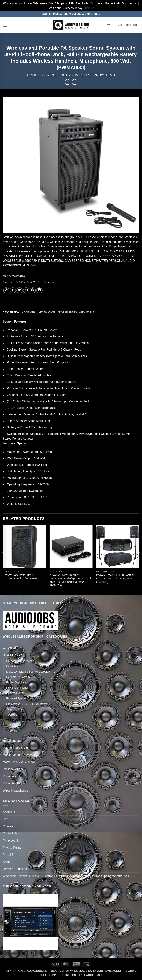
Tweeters (12, 715)
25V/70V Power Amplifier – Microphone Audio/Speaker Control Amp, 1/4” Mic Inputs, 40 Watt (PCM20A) (70, 580)
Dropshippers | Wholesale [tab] (76, 312)
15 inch (14, 731)
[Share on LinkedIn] (39, 290)
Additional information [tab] (38, 312)
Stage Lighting (15, 709)
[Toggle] (137, 648)
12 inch (14, 725)
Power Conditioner (17, 688)
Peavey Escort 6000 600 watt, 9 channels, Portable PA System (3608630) (115, 578)
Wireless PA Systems (95, 75)
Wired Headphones (15, 791)
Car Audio (9, 648)
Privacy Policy (12, 848)
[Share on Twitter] (20, 290)
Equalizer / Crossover (19, 661)
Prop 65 (8, 855)
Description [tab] (11, 312)
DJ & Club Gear (56, 75)
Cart (6, 819)
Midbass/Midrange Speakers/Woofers (28, 672)
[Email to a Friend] (26, 290)
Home (32, 75)
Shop (6, 862)
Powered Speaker (17, 698)
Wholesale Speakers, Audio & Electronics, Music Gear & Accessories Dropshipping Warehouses (66, 876)
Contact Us (10, 833)
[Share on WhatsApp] (6, 290)
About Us (9, 812)
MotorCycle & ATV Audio (19, 762)
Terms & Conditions (16, 869)
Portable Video (12, 783)
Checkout (9, 826)
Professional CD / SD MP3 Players (27, 704)
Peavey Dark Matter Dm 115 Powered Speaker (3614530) (20, 577)
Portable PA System (18, 677)
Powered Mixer (15, 693)
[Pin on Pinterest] (33, 290)
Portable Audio (12, 776)
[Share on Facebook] (13, 290)
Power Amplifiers (16, 682)
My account (10, 840)
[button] (5, 25)
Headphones (14, 666)
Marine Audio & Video (17, 748)
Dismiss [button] (89, 8)
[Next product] (68, 82)
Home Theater (12, 741)
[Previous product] (75, 82)
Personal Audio (13, 769)
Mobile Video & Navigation (20, 755)
